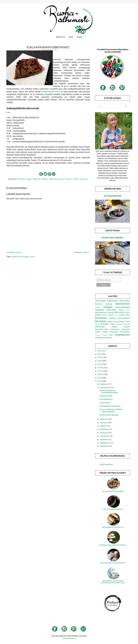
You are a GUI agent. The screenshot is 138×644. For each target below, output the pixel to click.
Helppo (29, 179)
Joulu (128, 310)
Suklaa (76, 179)
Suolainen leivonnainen (120, 332)
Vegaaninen (84, 179)
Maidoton (45, 179)
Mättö (110, 322)
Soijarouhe (126, 329)
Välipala (99, 338)
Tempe (106, 335)
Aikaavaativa (125, 301)
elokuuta (103, 426)
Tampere (99, 335)
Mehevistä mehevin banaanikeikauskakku (109, 391)
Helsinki (123, 310)
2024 (100, 351)
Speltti (99, 332)
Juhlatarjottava (101, 312)
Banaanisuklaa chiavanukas (113, 563)
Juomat (111, 312)
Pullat (113, 324)
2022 (100, 354)
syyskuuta (104, 423)
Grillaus (99, 307)
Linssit (117, 315)
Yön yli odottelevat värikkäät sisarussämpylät (111, 410)
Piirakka (106, 324)
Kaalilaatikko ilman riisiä (113, 491)
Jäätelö (127, 312)
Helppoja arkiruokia (107, 310)
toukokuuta (105, 436)
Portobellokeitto (106, 399)
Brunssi (100, 304)
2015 (100, 378)
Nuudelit (116, 322)
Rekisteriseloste (69, 638)
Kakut (99, 315)
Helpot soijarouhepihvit (113, 509)
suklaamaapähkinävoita (52, 92)
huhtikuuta (104, 439)
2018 (100, 368)
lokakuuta (104, 419)
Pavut (127, 322)
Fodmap (110, 304)
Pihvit (98, 324)
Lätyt (128, 315)
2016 (100, 374)
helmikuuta (104, 446)
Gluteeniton (21, 179)
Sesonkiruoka (103, 329)
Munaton (69, 179)
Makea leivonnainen (57, 179)
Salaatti (127, 327)
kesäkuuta (104, 433)
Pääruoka (103, 327)
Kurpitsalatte (105, 403)
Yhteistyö (108, 338)
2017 (100, 371)
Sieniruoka (116, 329)
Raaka (118, 327)
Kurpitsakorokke (106, 396)
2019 (100, 364)
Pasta (122, 322)
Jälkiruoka (37, 179)
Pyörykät (127, 324)
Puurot (120, 324)
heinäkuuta (104, 429)
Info (71, 37)
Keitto (105, 315)
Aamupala (101, 301)
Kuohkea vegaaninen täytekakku (113, 545)
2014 (100, 381)
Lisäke (122, 315)
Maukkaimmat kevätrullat (113, 527)
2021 (100, 357)
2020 (100, 361)
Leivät (111, 315)
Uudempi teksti (14, 252)
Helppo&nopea (123, 307)
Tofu (112, 335)
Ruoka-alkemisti (106, 464)
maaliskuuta (105, 443)
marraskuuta (105, 387)
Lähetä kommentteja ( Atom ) (23, 257)
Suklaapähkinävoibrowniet (110, 406)
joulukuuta (104, 384)
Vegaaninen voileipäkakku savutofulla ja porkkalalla (113, 582)
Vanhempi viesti (82, 252)
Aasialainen (113, 301)
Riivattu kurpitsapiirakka (109, 415)
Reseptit (61, 37)
